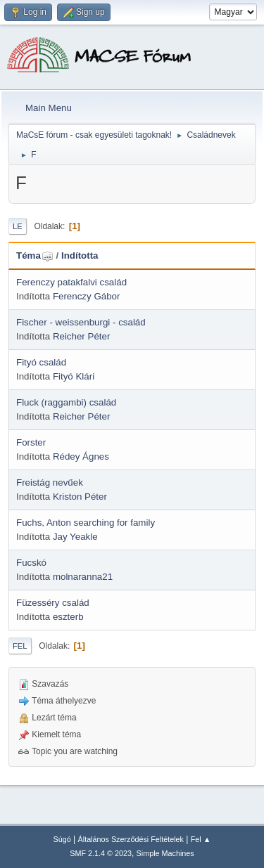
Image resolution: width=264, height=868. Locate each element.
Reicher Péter (82, 336)
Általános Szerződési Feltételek (131, 839)
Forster (31, 442)
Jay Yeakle (75, 537)
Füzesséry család (53, 603)
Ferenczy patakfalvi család (71, 282)
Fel (20, 646)
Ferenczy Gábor (87, 296)
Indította (80, 255)
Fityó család (41, 362)
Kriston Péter (80, 497)
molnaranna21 (83, 577)
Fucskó (31, 563)
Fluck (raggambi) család (66, 402)
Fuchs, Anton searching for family (86, 523)
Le (18, 226)
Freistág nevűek (50, 482)
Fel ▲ (201, 839)
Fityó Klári (74, 376)
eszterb (68, 617)
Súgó (62, 839)
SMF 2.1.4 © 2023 (101, 853)
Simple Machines (165, 853)
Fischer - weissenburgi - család (81, 322)
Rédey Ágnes (81, 456)
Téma (35, 255)
